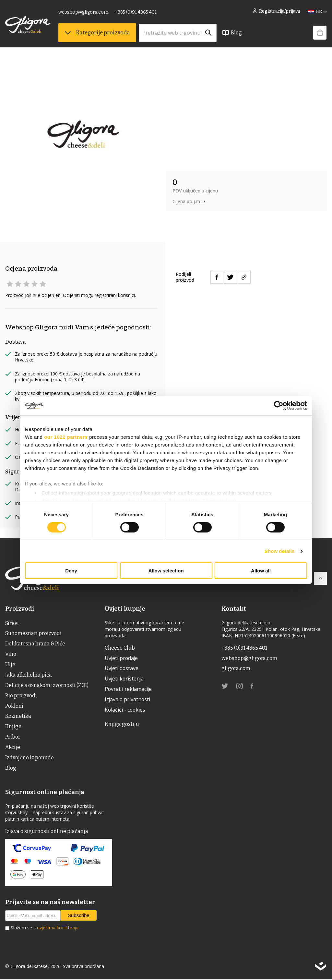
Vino (11, 654)
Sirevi (12, 623)
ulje (10, 665)
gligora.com (236, 669)
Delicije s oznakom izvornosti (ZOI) (47, 686)
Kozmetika (18, 717)
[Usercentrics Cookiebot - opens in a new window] (279, 406)
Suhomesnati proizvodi (33, 634)
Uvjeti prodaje (122, 658)
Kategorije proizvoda (97, 33)
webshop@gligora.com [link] (83, 12)
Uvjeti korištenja (125, 679)
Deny (71, 571)
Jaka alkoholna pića (29, 675)
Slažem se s (45, 929)
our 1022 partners (66, 437)
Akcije (13, 748)
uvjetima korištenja (58, 929)
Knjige (13, 727)
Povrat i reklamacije (129, 690)
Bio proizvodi (21, 696)
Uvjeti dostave (122, 669)
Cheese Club (120, 648)
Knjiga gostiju (122, 724)
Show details (280, 551)
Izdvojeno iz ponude (30, 758)
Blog (232, 33)
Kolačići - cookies (125, 710)
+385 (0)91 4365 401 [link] (136, 12)
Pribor (13, 737)
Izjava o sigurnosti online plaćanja (47, 832)
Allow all (261, 571)
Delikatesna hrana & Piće (35, 644)
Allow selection (166, 571)
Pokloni (14, 706)
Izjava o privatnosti (128, 700)
